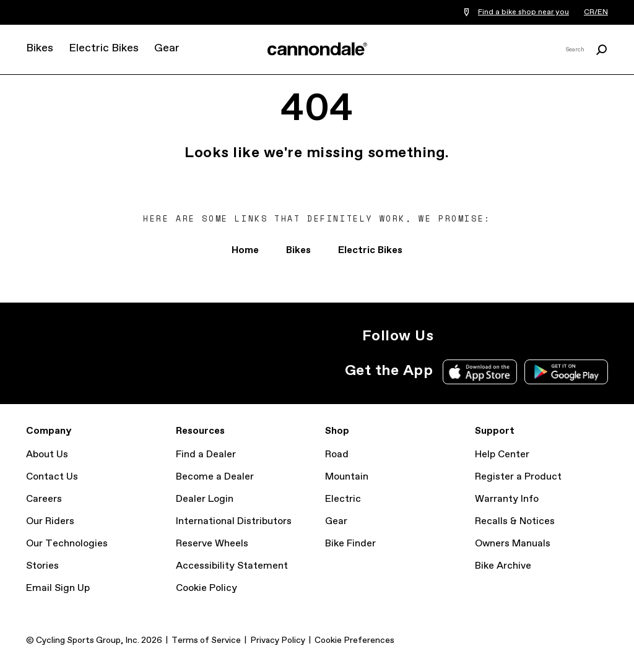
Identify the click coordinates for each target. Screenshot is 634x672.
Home (245, 250)
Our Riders (50, 521)
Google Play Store (566, 372)
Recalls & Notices (515, 521)
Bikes (40, 48)
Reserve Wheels (212, 544)
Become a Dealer (215, 477)
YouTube (532, 336)
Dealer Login (205, 499)
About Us (47, 454)
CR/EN (596, 12)
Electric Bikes (104, 48)
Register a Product (518, 477)
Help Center (502, 454)
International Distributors (234, 521)
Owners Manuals (513, 544)
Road (337, 454)
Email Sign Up (58, 588)
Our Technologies (67, 544)
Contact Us (52, 477)
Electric (343, 499)
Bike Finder (350, 544)
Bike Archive (503, 566)
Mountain (347, 477)
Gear (167, 48)
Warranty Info (507, 499)
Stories (42, 566)
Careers (44, 499)
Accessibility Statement (232, 566)
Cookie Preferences (354, 640)
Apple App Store (480, 372)
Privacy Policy (278, 640)
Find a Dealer (206, 454)
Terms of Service (206, 640)
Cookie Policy (206, 588)
